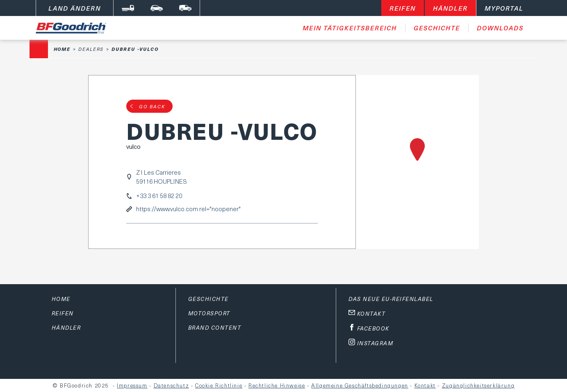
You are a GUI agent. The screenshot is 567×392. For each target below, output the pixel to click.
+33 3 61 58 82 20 (159, 196)
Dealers (91, 49)
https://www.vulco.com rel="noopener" (188, 209)
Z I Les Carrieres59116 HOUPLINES (162, 177)
